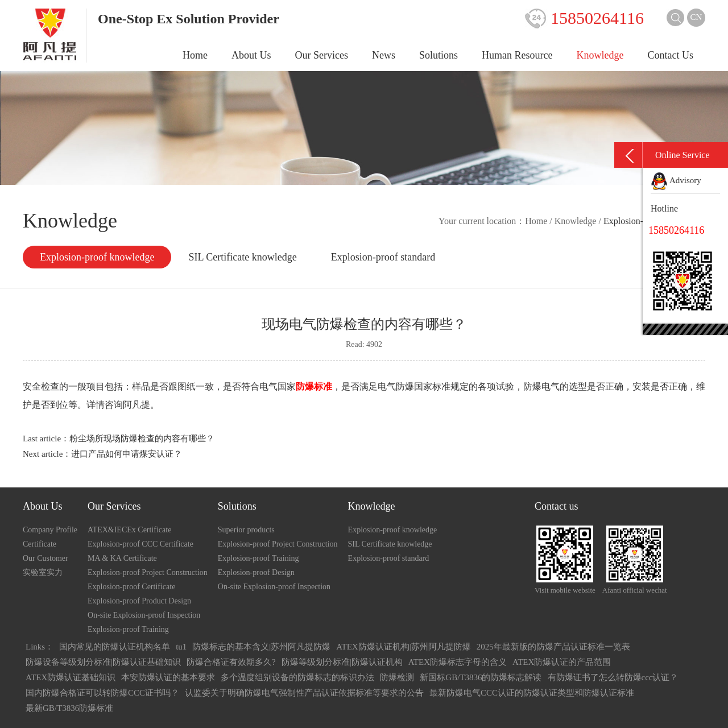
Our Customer (45, 558)
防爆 (405, 386)
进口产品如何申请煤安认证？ (127, 454)
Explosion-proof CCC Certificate (140, 544)
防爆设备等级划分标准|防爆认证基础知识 (103, 662)
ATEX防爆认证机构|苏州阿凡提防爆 (403, 647)
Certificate (40, 544)
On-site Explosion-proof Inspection (144, 615)
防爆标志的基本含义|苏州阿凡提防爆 (261, 647)
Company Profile (50, 530)
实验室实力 (43, 572)
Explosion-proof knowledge (97, 257)
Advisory (676, 180)
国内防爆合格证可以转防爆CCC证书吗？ (102, 693)
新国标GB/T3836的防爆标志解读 (481, 677)
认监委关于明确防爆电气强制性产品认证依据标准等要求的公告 (304, 693)
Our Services (322, 55)
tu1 (181, 647)
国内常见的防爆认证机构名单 (115, 647)
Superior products (246, 530)
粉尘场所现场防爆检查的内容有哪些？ (142, 439)
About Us (251, 55)
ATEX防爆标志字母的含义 (458, 662)
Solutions (439, 55)
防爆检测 (397, 677)
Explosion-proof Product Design (139, 601)
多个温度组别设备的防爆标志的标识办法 (297, 677)
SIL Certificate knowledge (242, 257)
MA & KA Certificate (122, 558)
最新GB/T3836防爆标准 (69, 708)
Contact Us (671, 55)
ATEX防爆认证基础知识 (71, 677)
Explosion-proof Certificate (131, 587)
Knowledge (600, 55)
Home (195, 55)
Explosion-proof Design (256, 572)
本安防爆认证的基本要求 (168, 677)
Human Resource (517, 55)
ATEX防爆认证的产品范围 (562, 662)
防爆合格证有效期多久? (231, 662)
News (384, 55)
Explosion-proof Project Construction (148, 572)
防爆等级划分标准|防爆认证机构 (342, 662)
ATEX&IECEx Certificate (129, 530)
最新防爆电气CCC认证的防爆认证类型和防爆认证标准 (532, 693)
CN (696, 17)
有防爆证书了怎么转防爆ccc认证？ (613, 677)
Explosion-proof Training (128, 629)
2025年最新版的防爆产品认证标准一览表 (553, 647)
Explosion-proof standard (383, 257)
